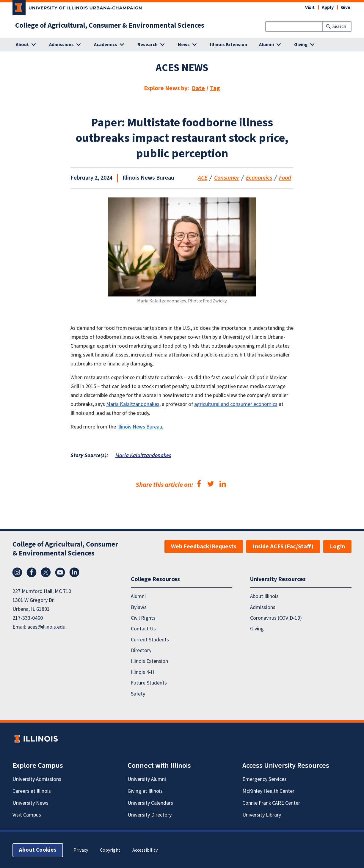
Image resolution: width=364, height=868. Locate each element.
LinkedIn (74, 572)
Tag (215, 88)
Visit (310, 7)
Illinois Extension (229, 45)
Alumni (138, 596)
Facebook (32, 572)
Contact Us (143, 629)
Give (346, 7)
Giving (257, 629)
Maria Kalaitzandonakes (133, 404)
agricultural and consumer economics (236, 404)
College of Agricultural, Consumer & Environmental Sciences (110, 26)
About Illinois (264, 596)
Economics (259, 178)
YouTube (60, 572)
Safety (138, 694)
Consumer (227, 178)
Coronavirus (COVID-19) (276, 618)
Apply (328, 7)
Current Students (150, 640)
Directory (141, 650)
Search (339, 26)
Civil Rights (143, 618)
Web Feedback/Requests (204, 547)
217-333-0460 (28, 618)
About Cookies (38, 850)
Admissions (263, 607)
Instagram (17, 572)
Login (337, 547)
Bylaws (139, 607)
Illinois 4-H (143, 672)
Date (198, 88)
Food (285, 178)
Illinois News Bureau (140, 427)
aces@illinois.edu (46, 627)
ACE (203, 178)
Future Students (149, 683)
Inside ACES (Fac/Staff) (283, 547)
